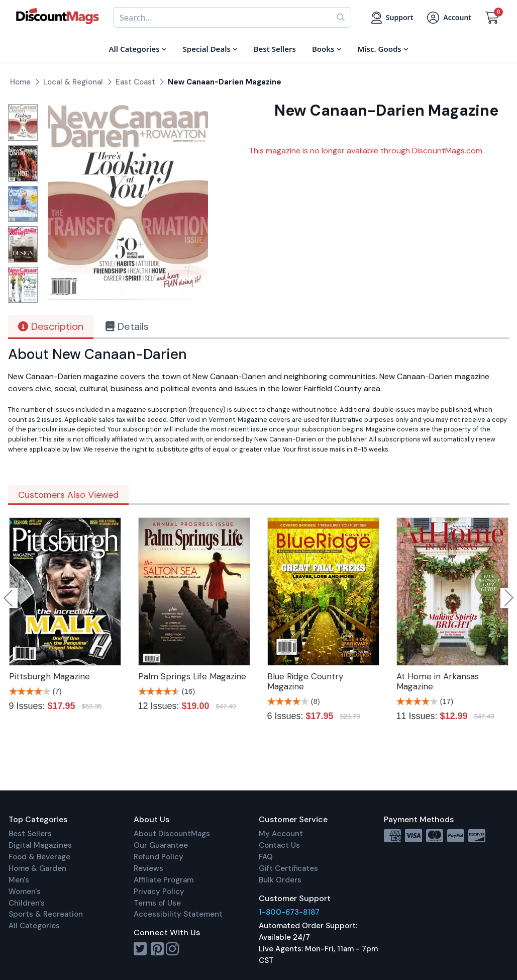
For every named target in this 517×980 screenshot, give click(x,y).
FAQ (266, 857)
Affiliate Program (164, 880)
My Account (281, 834)
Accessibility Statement (178, 914)
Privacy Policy (159, 892)
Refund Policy (159, 857)
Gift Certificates (288, 868)
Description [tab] (51, 326)
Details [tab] (127, 326)
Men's (19, 880)
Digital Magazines (40, 845)
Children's (27, 903)
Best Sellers (30, 834)
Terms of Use (157, 903)
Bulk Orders (280, 880)
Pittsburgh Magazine (49, 676)
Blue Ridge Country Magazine (305, 681)
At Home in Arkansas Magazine (438, 681)
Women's (25, 892)
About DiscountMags (172, 834)
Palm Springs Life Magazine (192, 676)
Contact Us (279, 845)
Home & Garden (37, 868)
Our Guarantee (161, 845)
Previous (9, 598)
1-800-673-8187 (289, 912)
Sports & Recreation (46, 914)
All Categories (34, 926)
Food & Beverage (39, 857)
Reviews (148, 868)
